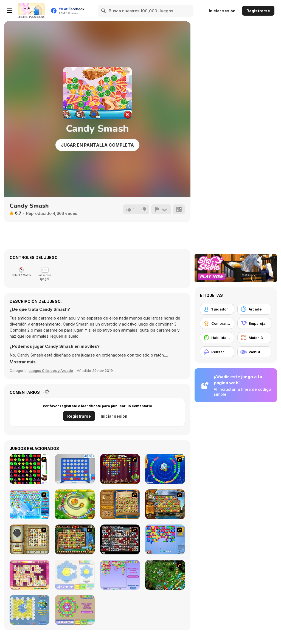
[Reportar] (161, 209)
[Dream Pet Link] (29, 575)
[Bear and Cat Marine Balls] (165, 469)
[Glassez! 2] (75, 610)
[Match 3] (254, 338)
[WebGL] (254, 352)
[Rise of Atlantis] (120, 504)
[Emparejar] (254, 323)
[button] (23, 362)
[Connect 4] (75, 469)
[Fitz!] (29, 610)
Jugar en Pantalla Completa (97, 145)
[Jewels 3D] (29, 469)
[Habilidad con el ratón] (217, 338)
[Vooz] (165, 575)
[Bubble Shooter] (165, 539)
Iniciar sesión (222, 11)
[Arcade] (254, 309)
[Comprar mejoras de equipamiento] (217, 323)
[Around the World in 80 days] (165, 504)
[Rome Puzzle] (75, 539)
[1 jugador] (217, 309)
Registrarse (258, 11)
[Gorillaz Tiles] (120, 539)
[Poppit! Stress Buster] (120, 469)
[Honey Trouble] (75, 504)
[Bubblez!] (120, 575)
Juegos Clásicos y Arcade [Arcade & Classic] (51, 371)
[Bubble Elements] (29, 504)
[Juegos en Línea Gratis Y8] (31, 11)
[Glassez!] (75, 575)
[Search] (104, 11)
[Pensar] (217, 352)
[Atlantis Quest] (29, 539)
